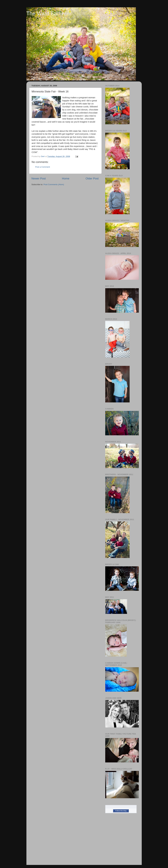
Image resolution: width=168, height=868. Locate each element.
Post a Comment (43, 167)
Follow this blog (121, 811)
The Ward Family (46, 14)
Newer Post (39, 178)
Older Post (92, 178)
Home (66, 178)
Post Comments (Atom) (54, 184)
